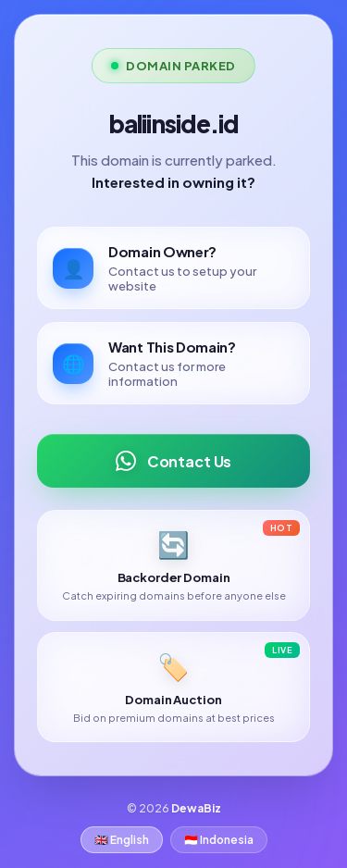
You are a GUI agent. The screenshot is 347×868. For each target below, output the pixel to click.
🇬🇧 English (122, 840)
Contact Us (173, 461)
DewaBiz (196, 808)
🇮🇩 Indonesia (219, 840)
